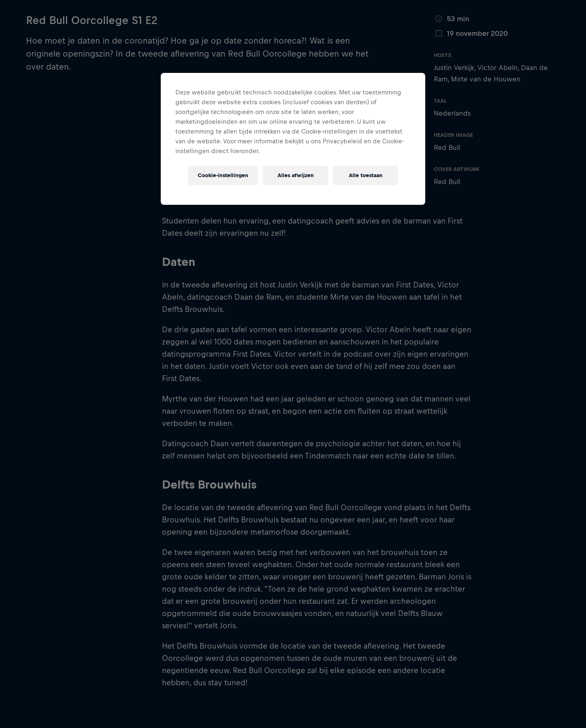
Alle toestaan (366, 175)
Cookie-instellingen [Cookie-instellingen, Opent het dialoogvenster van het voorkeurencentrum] (223, 175)
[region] (293, 139)
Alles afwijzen (296, 175)
